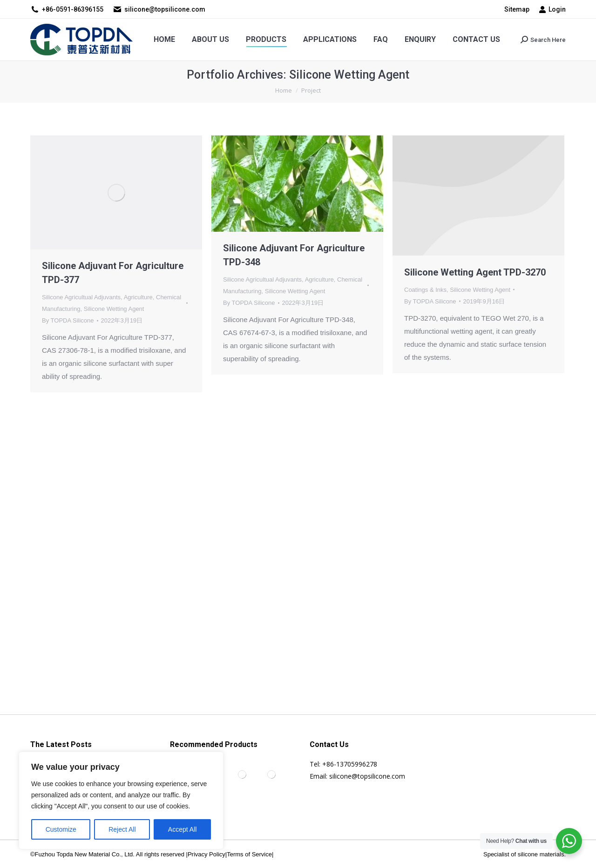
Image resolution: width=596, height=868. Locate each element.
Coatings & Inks (425, 290)
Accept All (182, 829)
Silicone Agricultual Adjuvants (81, 297)
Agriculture (138, 297)
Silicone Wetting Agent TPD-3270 (475, 272)
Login (552, 9)
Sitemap (517, 9)
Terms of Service (249, 854)
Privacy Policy (207, 854)
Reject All (122, 829)
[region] (121, 801)
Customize (61, 829)
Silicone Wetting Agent (114, 309)
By (68, 320)
